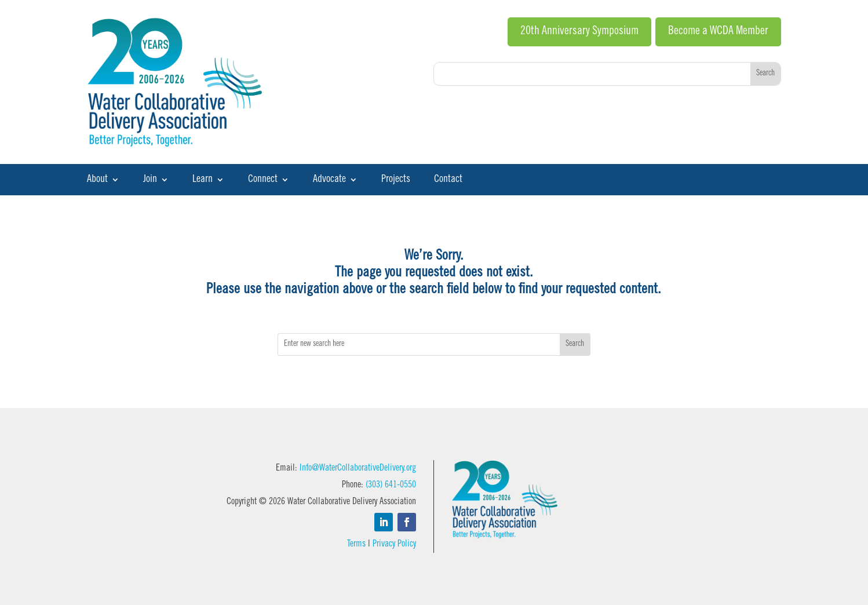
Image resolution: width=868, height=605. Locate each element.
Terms (356, 544)
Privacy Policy (394, 544)
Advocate (329, 180)
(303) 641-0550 (391, 485)
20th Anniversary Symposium (579, 32)
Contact (448, 180)
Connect (263, 180)
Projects (396, 180)
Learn (203, 180)
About (97, 180)
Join (150, 180)
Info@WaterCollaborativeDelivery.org (358, 468)
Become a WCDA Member (718, 32)
